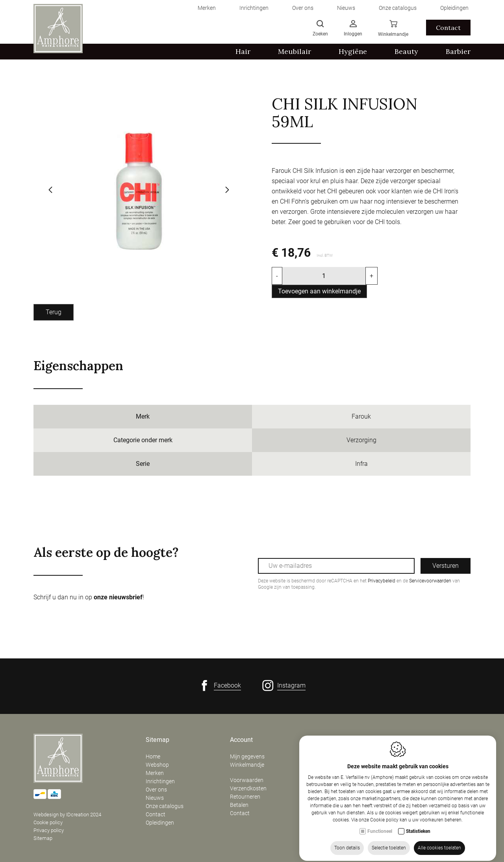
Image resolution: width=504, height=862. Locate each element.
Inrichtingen (160, 781)
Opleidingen (160, 823)
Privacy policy (49, 830)
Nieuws (155, 798)
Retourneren (245, 797)
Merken (155, 773)
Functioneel (380, 842)
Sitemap (43, 838)
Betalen (239, 805)
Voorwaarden (247, 780)
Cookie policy (48, 822)
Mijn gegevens (247, 756)
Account (241, 740)
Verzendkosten (248, 788)
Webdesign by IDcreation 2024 (67, 815)
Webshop (157, 765)
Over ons (156, 790)
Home (153, 756)
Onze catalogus (165, 806)
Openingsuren (418, 740)
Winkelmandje (247, 765)
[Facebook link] (220, 686)
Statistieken (418, 842)
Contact (156, 814)
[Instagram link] (284, 686)
